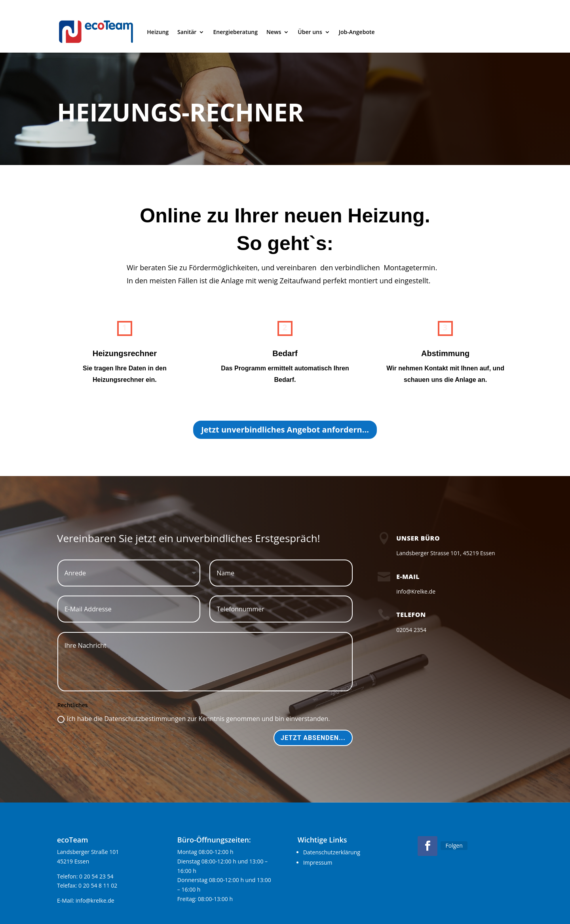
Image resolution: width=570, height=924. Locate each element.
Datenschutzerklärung (332, 852)
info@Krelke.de (416, 591)
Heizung (158, 32)
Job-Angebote (357, 32)
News (274, 32)
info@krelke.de (95, 900)
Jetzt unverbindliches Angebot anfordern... (285, 430)
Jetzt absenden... (313, 738)
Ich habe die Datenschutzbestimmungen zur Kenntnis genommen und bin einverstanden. (194, 719)
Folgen (454, 845)
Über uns (310, 32)
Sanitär (187, 32)
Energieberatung (235, 32)
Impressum (318, 862)
